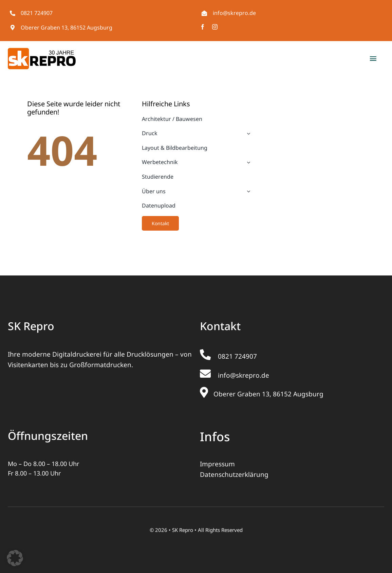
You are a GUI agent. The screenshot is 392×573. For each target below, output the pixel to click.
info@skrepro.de (234, 13)
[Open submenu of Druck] (247, 133)
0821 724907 (37, 13)
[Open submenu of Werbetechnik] (247, 162)
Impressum (217, 464)
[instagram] (215, 27)
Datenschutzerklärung (234, 474)
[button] (15, 558)
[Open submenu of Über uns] (247, 192)
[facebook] (203, 27)
